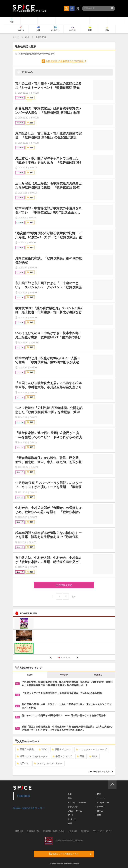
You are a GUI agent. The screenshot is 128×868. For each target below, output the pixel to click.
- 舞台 (69, 798)
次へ (74, 597)
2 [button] (62, 658)
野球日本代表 (25, 749)
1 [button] (59, 658)
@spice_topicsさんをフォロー (29, 808)
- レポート (100, 807)
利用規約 (85, 831)
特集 (27, 37)
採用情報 (73, 831)
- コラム (99, 811)
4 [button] (67, 658)
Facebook (23, 796)
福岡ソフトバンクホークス (32, 756)
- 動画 (98, 794)
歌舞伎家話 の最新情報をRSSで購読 (65, 61)
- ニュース (100, 798)
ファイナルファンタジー (48, 763)
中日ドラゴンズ (62, 756)
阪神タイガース (61, 749)
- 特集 (98, 815)
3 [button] (64, 658)
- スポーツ (71, 819)
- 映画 (69, 823)
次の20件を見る (64, 585)
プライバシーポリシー (103, 831)
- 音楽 (69, 794)
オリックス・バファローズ (91, 749)
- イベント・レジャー (76, 803)
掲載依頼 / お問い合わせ (54, 831)
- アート (70, 815)
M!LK (93, 756)
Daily (30, 675)
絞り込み (25, 72)
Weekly (64, 675)
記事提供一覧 (33, 831)
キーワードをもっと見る (100, 772)
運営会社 (19, 831)
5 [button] (69, 658)
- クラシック (72, 807)
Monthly (98, 675)
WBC (43, 749)
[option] (64, 636)
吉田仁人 (23, 763)
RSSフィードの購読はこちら (70, 854)
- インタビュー (102, 803)
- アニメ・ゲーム (74, 811)
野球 (81, 756)
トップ (16, 37)
